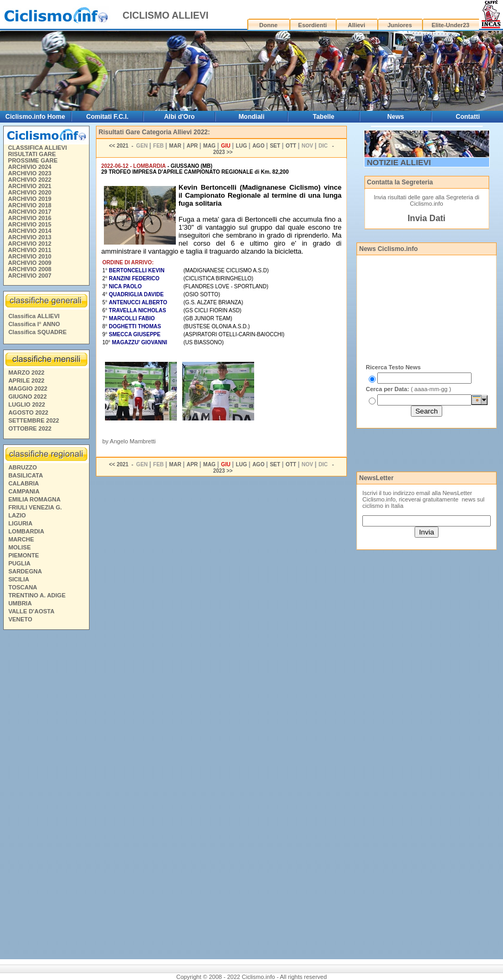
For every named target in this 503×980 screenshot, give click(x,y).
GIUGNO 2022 (28, 396)
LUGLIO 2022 (27, 404)
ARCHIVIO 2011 (30, 250)
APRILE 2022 (27, 380)
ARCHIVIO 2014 (30, 231)
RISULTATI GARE (32, 154)
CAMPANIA (24, 491)
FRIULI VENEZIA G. (35, 507)
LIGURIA (21, 523)
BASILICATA (26, 475)
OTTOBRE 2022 (30, 428)
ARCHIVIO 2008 (30, 269)
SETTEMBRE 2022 (34, 420)
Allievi (356, 25)
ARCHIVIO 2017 (30, 212)
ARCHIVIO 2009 (30, 263)
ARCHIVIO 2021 (30, 186)
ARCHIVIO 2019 (30, 199)
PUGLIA (20, 563)
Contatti (468, 117)
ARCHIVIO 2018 (30, 205)
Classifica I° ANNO (34, 324)
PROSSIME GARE (33, 160)
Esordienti (313, 25)
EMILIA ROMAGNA (35, 499)
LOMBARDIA (26, 531)
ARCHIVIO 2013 (30, 237)
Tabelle (323, 117)
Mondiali (252, 117)
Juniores (400, 25)
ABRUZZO (23, 467)
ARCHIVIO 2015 (30, 224)
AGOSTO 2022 (29, 412)
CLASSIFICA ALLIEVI (37, 148)
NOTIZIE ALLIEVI (399, 162)
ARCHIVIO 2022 (30, 180)
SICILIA (19, 579)
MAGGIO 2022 (28, 388)
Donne (269, 25)
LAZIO (17, 515)
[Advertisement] (46, 796)
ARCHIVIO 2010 (30, 256)
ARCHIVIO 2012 (30, 244)
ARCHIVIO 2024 (30, 167)
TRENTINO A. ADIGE (37, 595)
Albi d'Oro (180, 117)
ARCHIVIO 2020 (30, 192)
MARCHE (21, 539)
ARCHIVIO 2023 (30, 173)
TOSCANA (23, 587)
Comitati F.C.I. (107, 117)
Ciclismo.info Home (35, 117)
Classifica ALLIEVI (34, 316)
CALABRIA (24, 483)
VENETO (21, 619)
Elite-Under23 (451, 25)
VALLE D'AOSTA (32, 611)
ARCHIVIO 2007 (30, 276)
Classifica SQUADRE (38, 332)
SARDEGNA (25, 571)
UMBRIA (20, 603)
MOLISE (20, 547)
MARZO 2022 (27, 372)
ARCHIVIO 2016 (30, 218)
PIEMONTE (24, 555)
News (396, 117)
